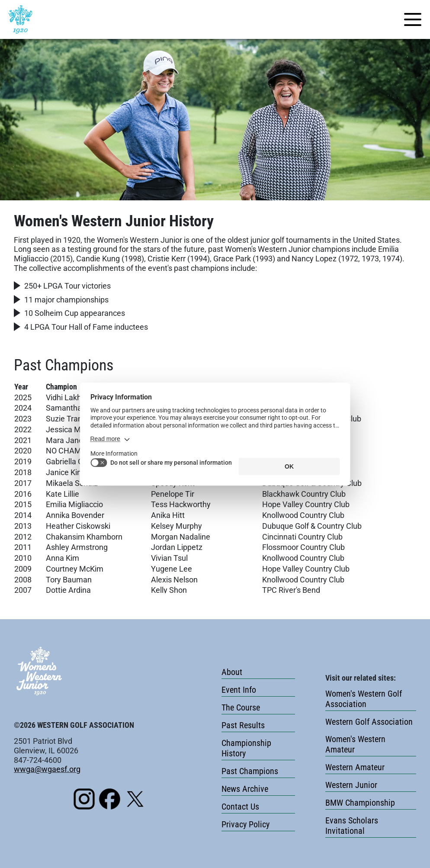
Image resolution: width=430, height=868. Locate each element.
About (232, 672)
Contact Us (240, 807)
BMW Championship (360, 803)
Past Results (243, 725)
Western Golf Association (369, 722)
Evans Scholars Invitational (352, 826)
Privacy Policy (245, 824)
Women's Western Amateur (355, 744)
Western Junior (351, 785)
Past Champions (250, 771)
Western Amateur (355, 767)
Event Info (239, 690)
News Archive (245, 789)
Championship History (246, 748)
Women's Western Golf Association (364, 699)
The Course (241, 707)
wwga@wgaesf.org (47, 769)
